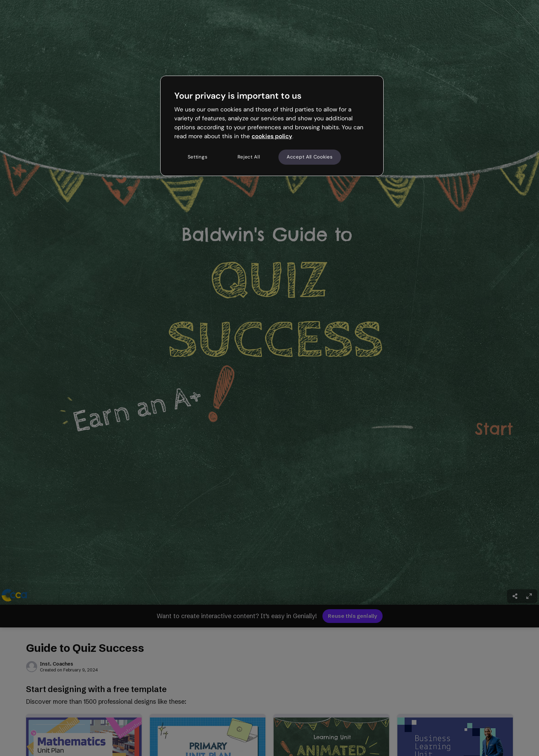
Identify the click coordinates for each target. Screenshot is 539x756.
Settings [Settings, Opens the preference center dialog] (198, 157)
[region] (272, 126)
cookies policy (272, 136)
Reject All (249, 157)
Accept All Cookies (310, 157)
